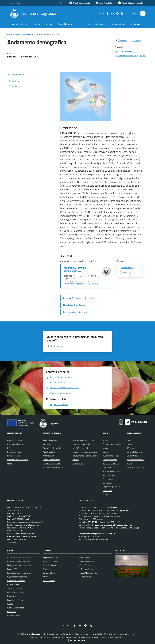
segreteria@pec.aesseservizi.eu (95, 539)
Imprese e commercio (81, 444)
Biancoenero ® (87, 637)
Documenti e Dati (14, 452)
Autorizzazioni (49, 456)
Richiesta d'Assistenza (16, 581)
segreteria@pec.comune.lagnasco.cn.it (28, 522)
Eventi (129, 440)
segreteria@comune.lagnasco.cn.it (84, 284)
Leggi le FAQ (12, 569)
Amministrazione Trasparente (19, 557)
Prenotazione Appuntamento (19, 573)
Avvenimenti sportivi (111, 456)
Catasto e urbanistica (52, 460)
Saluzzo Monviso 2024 (88, 573)
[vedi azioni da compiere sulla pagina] (134, 41)
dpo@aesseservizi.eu (93, 536)
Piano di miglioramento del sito (20, 565)
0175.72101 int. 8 (81, 281)
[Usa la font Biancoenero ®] (80, 3)
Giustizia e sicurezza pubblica (84, 440)
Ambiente (47, 444)
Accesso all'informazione (97, 24)
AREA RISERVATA (76, 640)
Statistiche (12, 612)
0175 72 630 (16, 513)
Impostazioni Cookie (15, 600)
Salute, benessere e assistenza (85, 452)
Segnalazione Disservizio (17, 577)
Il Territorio (131, 448)
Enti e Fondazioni (14, 456)
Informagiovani (109, 475)
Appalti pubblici (49, 452)
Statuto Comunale (15, 588)
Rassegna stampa (110, 460)
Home (10, 34)
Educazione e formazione (53, 467)
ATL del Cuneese (85, 565)
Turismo (76, 460)
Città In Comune (125, 634)
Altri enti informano (111, 471)
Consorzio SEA (49, 573)
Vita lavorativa (78, 463)
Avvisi (105, 494)
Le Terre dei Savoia (86, 569)
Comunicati (107, 491)
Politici (10, 463)
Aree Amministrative (16, 444)
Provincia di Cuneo (50, 561)
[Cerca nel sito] (143, 13)
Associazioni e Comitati (136, 467)
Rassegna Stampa (31, 34)
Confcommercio (85, 577)
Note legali (12, 596)
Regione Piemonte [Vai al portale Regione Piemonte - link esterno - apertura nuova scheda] (16, 3)
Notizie (106, 440)
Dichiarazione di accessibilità (19, 561)
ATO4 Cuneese (49, 581)
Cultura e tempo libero (52, 463)
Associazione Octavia (87, 561)
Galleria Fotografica (135, 452)
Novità (18, 34)
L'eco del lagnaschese (112, 487)
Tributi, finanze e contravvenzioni (86, 456)
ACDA (45, 577)
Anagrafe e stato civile (52, 448)
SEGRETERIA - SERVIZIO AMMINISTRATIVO (75, 270)
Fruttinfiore (48, 569)
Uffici (9, 448)
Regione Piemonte (50, 557)
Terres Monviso (84, 557)
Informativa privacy (15, 592)
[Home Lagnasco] (33, 13)
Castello (106, 452)
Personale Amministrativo (18, 460)
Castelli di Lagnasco (51, 565)
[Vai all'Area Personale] (130, 3)
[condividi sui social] (121, 41)
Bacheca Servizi (14, 584)
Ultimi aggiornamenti (16, 608)
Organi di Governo (14, 440)
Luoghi (129, 444)
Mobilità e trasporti (80, 448)
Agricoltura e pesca (51, 440)
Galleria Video (132, 456)
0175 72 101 (16, 510)
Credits (10, 604)
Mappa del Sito (13, 615)
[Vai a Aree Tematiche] (104, 3)
